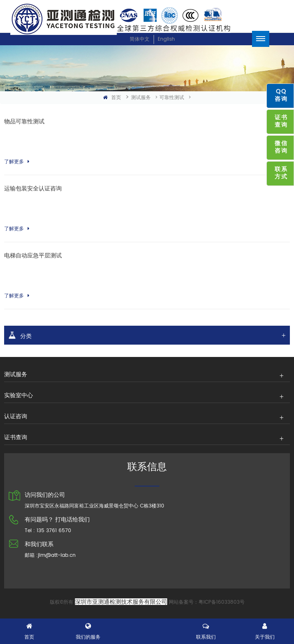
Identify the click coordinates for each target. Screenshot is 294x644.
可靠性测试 (172, 98)
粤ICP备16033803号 (222, 602)
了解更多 (17, 162)
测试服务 (141, 98)
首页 (112, 98)
